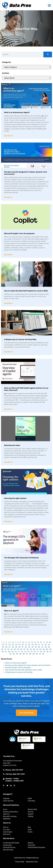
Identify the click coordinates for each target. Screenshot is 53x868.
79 (44, 652)
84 (17, 654)
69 (12, 652)
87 (27, 654)
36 (6, 647)
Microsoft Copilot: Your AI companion (19, 233)
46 (39, 647)
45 (36, 647)
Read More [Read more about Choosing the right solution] (8, 521)
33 (46, 645)
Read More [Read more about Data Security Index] (8, 462)
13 (32, 642)
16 (41, 642)
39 (16, 647)
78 (41, 652)
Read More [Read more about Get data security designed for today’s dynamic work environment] (8, 197)
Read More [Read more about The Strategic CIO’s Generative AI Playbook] (8, 574)
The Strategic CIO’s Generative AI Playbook (21, 558)
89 (34, 654)
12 (29, 642)
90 (37, 654)
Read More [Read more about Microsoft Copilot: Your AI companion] (8, 255)
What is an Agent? (11, 611)
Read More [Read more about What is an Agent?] (8, 632)
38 (13, 647)
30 (36, 645)
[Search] (48, 54)
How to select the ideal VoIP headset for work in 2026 (26, 291)
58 (28, 649)
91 (40, 654)
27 (26, 645)
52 (8, 649)
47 (42, 647)
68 (9, 652)
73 (25, 652)
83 (14, 654)
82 (10, 654)
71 (19, 652)
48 (46, 647)
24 (16, 645)
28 (29, 645)
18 (47, 642)
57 (24, 649)
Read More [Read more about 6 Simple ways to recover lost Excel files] (8, 352)
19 (50, 642)
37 (10, 647)
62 (40, 649)
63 (44, 649)
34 (49, 645)
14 (35, 642)
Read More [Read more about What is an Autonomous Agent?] (8, 136)
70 (16, 652)
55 (18, 649)
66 (3, 652)
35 (3, 647)
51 (5, 649)
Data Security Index (12, 445)
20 (3, 645)
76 (35, 652)
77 (38, 652)
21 (6, 645)
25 (19, 645)
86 (24, 654)
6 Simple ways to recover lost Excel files (20, 339)
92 (43, 654)
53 (12, 649)
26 (23, 645)
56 (21, 649)
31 (39, 645)
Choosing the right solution (15, 498)
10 (23, 642)
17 (44, 642)
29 (33, 645)
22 (9, 645)
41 (23, 647)
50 (2, 649)
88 (30, 654)
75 (31, 652)
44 (32, 647)
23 (13, 645)
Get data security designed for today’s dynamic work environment (28, 665)
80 (47, 652)
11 (26, 642)
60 (34, 649)
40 (19, 647)
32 (42, 645)
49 (49, 647)
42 (26, 647)
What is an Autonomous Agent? (17, 112)
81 (51, 652)
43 (29, 647)
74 (28, 652)
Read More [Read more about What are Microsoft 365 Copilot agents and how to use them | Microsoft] (8, 409)
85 (20, 654)
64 (47, 649)
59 (31, 649)
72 (22, 652)
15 (38, 642)
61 (37, 649)
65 (50, 649)
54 (15, 649)
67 (6, 652)
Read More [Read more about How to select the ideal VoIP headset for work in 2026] (8, 303)
